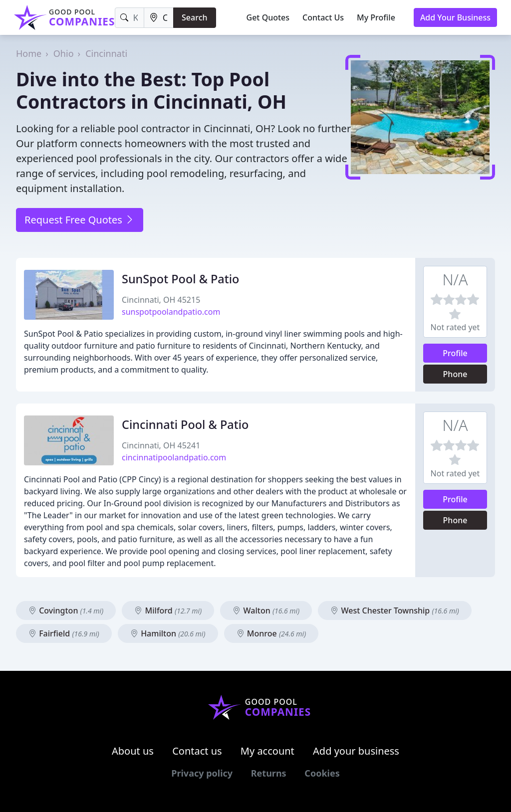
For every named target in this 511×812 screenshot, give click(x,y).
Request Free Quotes (80, 220)
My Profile (376, 17)
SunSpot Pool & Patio (180, 279)
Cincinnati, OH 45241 (161, 445)
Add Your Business (455, 17)
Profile (455, 353)
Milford (168, 610)
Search (194, 17)
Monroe (271, 633)
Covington (66, 610)
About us (133, 751)
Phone (455, 374)
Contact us (197, 751)
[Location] (159, 18)
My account (267, 751)
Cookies (322, 773)
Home (29, 53)
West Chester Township (394, 610)
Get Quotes (268, 17)
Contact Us (323, 17)
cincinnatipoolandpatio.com (174, 457)
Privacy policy (202, 773)
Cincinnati (106, 53)
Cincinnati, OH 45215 (161, 300)
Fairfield (64, 633)
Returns (269, 773)
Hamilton (168, 633)
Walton (266, 610)
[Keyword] (129, 18)
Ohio (64, 53)
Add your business (356, 751)
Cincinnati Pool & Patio (185, 424)
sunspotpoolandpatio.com (171, 312)
